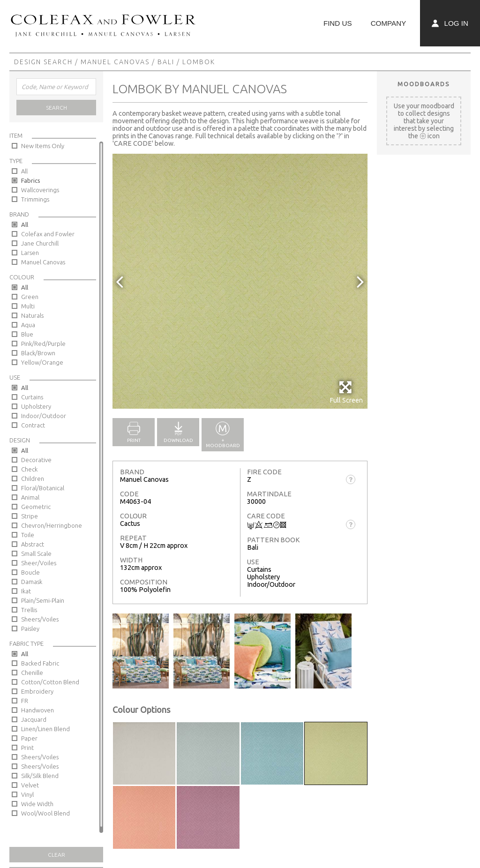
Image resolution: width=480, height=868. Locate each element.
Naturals (32, 315)
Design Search (43, 62)
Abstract (33, 544)
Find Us (338, 23)
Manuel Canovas (115, 62)
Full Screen (346, 392)
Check (29, 469)
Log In (450, 23)
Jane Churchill (40, 243)
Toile (28, 535)
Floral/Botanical (43, 488)
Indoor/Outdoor (44, 416)
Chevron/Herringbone (52, 525)
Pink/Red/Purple (43, 344)
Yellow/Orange (42, 362)
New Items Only (43, 146)
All (24, 171)
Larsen (30, 253)
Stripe (30, 516)
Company (389, 23)
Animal (30, 497)
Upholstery (36, 406)
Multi (28, 306)
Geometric (36, 507)
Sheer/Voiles (39, 563)
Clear (56, 855)
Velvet (30, 785)
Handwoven (37, 710)
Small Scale (36, 554)
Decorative (36, 460)
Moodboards (424, 84)
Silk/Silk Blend (40, 776)
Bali (166, 62)
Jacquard (34, 719)
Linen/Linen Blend (45, 729)
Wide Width (37, 804)
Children (33, 479)
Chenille (32, 673)
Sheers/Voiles (40, 619)
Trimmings (35, 199)
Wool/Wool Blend (45, 813)
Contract (33, 425)
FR (25, 701)
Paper (29, 738)
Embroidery (37, 691)
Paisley (30, 629)
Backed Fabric (40, 663)
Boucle (30, 572)
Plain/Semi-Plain (43, 600)
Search (56, 108)
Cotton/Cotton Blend (50, 682)
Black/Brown (38, 353)
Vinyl (27, 794)
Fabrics (31, 180)
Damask (32, 582)
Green (30, 297)
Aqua (28, 325)
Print (27, 748)
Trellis (29, 610)
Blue (27, 334)
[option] (240, 281)
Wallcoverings (40, 190)
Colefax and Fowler (48, 234)
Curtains (32, 397)
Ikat (26, 591)
